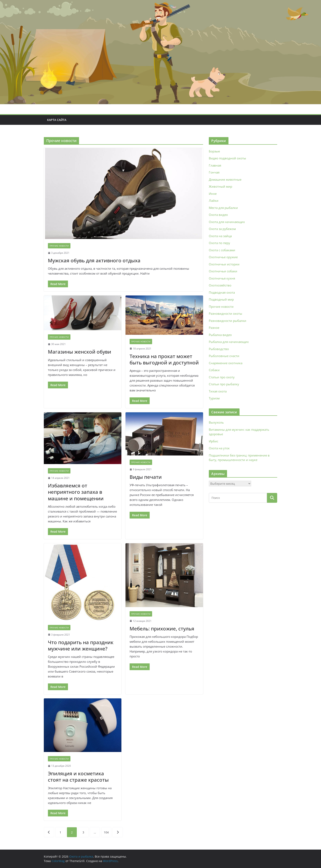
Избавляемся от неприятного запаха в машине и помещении (76, 492)
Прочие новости (59, 246)
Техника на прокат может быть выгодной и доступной (164, 359)
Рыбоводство (219, 349)
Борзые (214, 151)
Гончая (214, 172)
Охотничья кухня (222, 278)
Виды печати (146, 477)
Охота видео (218, 215)
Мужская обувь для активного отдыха (94, 260)
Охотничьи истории (224, 264)
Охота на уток (219, 448)
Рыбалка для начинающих (229, 342)
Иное (213, 194)
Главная (215, 165)
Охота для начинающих (227, 222)
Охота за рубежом (222, 229)
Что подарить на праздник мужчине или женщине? (81, 645)
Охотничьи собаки (223, 271)
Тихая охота (218, 391)
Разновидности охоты (225, 313)
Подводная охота (222, 292)
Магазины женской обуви (80, 352)
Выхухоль (216, 422)
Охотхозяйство (220, 285)
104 (106, 832)
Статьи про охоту (222, 377)
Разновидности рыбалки (228, 321)
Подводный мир (221, 299)
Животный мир (220, 186)
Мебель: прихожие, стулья (162, 628)
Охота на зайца (220, 236)
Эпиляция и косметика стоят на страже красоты (78, 777)
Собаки (214, 370)
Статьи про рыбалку (224, 384)
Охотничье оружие (223, 257)
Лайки (214, 201)
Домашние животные (225, 179)
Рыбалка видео (220, 335)
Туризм (214, 398)
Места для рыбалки (223, 208)
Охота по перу (219, 243)
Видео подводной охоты (227, 158)
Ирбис (214, 441)
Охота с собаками (222, 250)
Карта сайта (57, 120)
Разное (214, 328)
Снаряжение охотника (226, 363)
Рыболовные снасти (224, 356)
